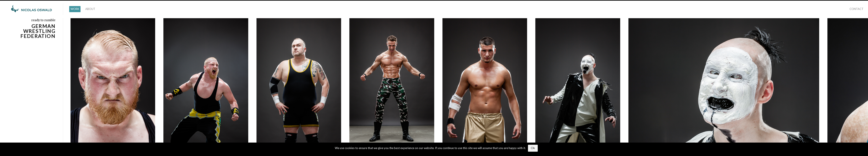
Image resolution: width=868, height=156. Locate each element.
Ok (533, 148)
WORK (75, 9)
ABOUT (90, 9)
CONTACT (856, 9)
